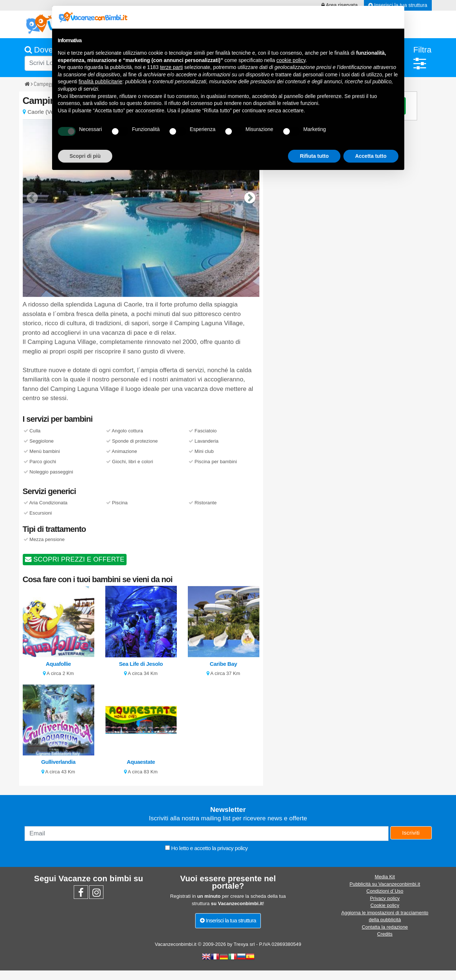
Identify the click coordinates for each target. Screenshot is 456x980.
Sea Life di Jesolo (141, 664)
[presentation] (32, 192)
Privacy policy (385, 898)
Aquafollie (59, 664)
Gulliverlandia (58, 762)
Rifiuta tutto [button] (314, 156)
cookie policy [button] (291, 60)
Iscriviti (411, 833)
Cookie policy (385, 905)
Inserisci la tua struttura (228, 920)
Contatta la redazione (385, 927)
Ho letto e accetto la (206, 848)
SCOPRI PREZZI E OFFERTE (75, 559)
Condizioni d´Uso (385, 891)
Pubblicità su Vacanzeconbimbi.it (385, 884)
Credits (385, 934)
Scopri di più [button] (85, 156)
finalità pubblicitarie (100, 81)
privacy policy (232, 848)
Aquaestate (141, 762)
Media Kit (385, 877)
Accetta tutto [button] (371, 156)
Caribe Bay (223, 664)
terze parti (171, 67)
